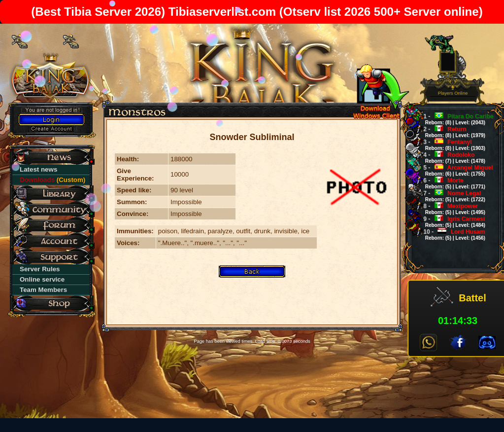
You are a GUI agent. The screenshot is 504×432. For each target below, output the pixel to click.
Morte (451, 183)
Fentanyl (451, 145)
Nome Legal (451, 196)
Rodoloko (451, 158)
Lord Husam (451, 234)
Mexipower (451, 209)
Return (451, 132)
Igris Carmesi (451, 222)
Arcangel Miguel (455, 170)
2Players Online (453, 91)
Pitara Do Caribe (455, 119)
